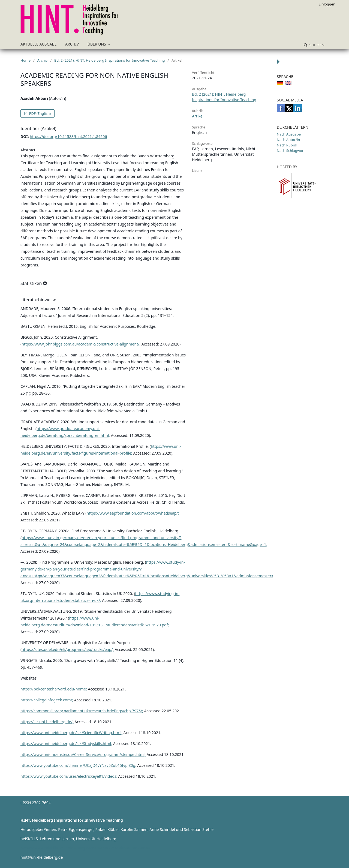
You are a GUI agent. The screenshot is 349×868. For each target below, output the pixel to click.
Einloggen (327, 4)
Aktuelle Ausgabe (38, 44)
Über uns (97, 44)
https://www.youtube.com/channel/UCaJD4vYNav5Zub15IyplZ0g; (78, 765)
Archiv (72, 44)
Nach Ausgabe (289, 134)
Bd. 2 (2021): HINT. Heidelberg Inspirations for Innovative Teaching (110, 60)
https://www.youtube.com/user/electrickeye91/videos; (69, 776)
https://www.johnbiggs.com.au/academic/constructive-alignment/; (81, 344)
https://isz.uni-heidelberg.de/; (47, 722)
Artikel (198, 116)
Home (25, 60)
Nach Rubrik (287, 145)
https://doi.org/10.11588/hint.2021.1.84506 (68, 136)
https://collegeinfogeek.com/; (47, 700)
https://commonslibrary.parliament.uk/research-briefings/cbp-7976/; (82, 711)
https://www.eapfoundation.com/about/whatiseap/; (133, 513)
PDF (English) (39, 113)
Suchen (316, 45)
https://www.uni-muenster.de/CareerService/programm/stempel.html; (83, 754)
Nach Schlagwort (291, 151)
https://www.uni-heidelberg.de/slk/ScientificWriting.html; (71, 733)
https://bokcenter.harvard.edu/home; (54, 689)
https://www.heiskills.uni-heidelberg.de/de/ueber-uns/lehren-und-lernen (85, 848)
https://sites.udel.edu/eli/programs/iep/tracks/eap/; (68, 649)
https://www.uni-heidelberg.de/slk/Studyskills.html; (66, 744)
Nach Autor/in (288, 140)
